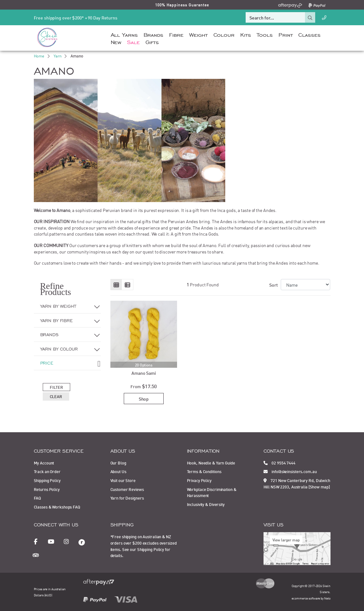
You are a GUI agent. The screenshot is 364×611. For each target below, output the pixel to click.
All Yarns (124, 34)
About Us (118, 471)
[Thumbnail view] (116, 285)
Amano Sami (144, 373)
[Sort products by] (305, 285)
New (116, 41)
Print (286, 34)
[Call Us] (324, 17)
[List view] (127, 285)
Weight (198, 34)
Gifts (152, 41)
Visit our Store (123, 480)
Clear (56, 396)
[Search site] (310, 17)
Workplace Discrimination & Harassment (212, 492)
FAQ (37, 498)
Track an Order (47, 471)
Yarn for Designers (127, 498)
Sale (133, 41)
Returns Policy (47, 489)
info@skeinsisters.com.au (290, 471)
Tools (265, 34)
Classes (309, 34)
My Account (44, 463)
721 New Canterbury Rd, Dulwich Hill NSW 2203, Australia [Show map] (297, 483)
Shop (144, 399)
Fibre (176, 34)
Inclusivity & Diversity (206, 504)
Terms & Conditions (204, 471)
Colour (224, 34)
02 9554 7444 (279, 463)
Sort (274, 285)
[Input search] (275, 17)
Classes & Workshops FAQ (57, 507)
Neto (327, 598)
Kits (246, 34)
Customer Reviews (127, 489)
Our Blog (118, 463)
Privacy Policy (199, 480)
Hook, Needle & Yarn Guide (211, 463)
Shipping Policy (47, 480)
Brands (153, 34)
